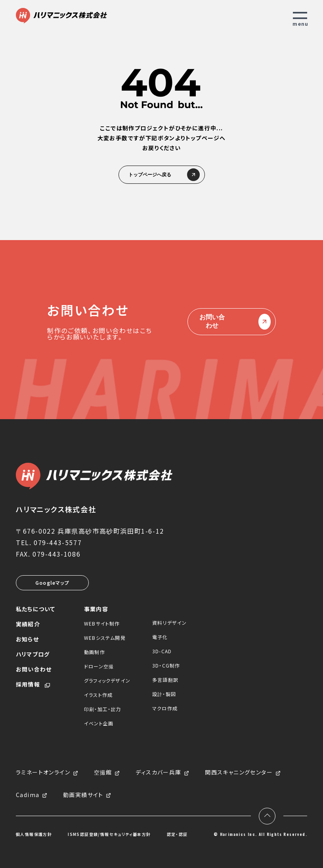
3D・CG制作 (166, 665)
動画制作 (95, 652)
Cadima (28, 795)
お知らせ (27, 639)
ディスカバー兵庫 (158, 773)
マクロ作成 (165, 708)
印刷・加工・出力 (103, 709)
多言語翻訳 (165, 680)
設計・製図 (164, 694)
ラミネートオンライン (43, 773)
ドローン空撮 (99, 666)
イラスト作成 (98, 695)
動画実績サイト (83, 795)
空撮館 (103, 773)
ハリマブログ (33, 654)
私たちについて (35, 609)
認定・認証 (177, 834)
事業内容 (96, 609)
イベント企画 (99, 723)
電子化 (160, 637)
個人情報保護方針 (34, 834)
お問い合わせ (232, 322)
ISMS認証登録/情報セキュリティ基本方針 (109, 834)
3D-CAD (162, 651)
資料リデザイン (169, 623)
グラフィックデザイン (107, 680)
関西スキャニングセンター (239, 773)
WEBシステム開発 (105, 638)
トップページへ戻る (162, 175)
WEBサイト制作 (102, 623)
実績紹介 (28, 624)
